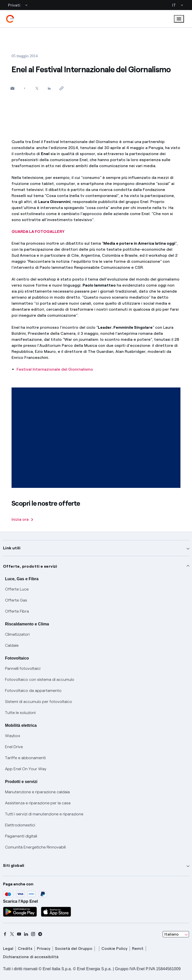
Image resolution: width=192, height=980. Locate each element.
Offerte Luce (17, 589)
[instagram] (33, 934)
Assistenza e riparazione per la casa (38, 803)
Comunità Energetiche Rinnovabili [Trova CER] (35, 847)
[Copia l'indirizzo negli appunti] (62, 88)
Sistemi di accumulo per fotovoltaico (39, 702)
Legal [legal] (8, 949)
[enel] (10, 19)
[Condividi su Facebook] (25, 88)
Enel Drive (14, 747)
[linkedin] (26, 934)
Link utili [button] (12, 548)
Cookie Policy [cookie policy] (114, 949)
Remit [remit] (138, 949)
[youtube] (19, 934)
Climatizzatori (17, 634)
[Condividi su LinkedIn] (49, 88)
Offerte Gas (16, 600)
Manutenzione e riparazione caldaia (37, 792)
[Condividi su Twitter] (37, 88)
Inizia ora (22, 519)
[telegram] (40, 934)
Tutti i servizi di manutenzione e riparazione (44, 814)
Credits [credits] (25, 949)
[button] (12, 88)
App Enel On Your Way (26, 769)
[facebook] (5, 934)
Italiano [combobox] (172, 934)
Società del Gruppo (74, 949)
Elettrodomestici (20, 825)
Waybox (13, 736)
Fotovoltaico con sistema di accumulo (40, 679)
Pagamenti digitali (21, 836)
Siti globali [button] (14, 865)
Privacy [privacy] (44, 949)
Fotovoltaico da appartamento (33, 691)
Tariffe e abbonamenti (25, 758)
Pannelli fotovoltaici (23, 668)
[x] (12, 934)
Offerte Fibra (17, 611)
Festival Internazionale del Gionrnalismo (55, 369)
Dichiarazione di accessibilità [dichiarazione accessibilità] (31, 957)
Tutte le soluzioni (20, 713)
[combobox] (176, 934)
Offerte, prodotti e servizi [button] (30, 566)
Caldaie (12, 645)
